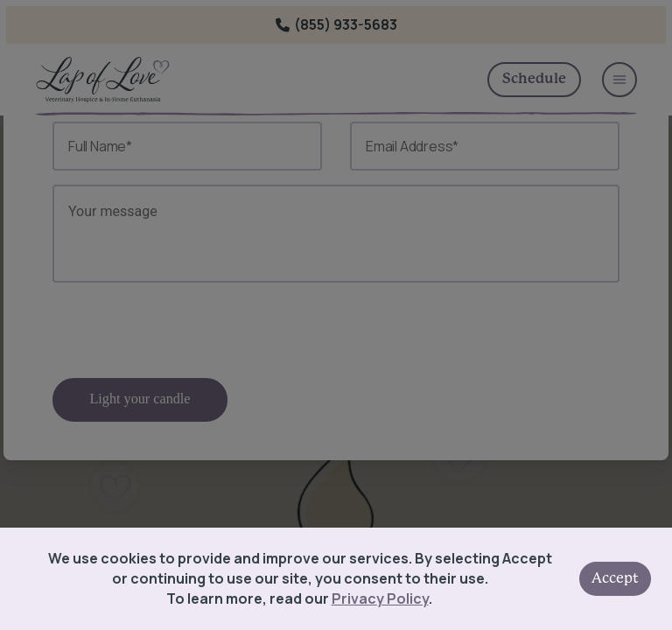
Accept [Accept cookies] (615, 578)
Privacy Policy (380, 598)
